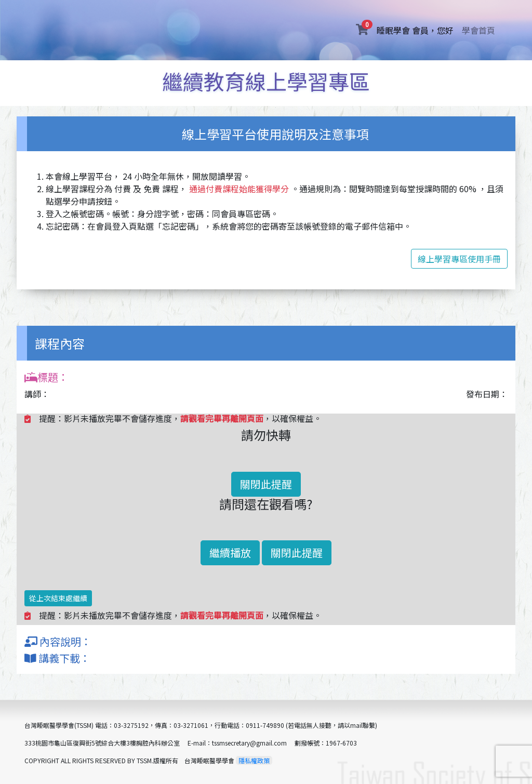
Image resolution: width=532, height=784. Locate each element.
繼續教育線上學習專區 (266, 81)
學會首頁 (478, 30)
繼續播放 (230, 553)
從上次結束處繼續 (58, 598)
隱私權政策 (254, 760)
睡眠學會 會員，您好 (417, 30)
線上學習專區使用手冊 (459, 259)
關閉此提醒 (266, 484)
